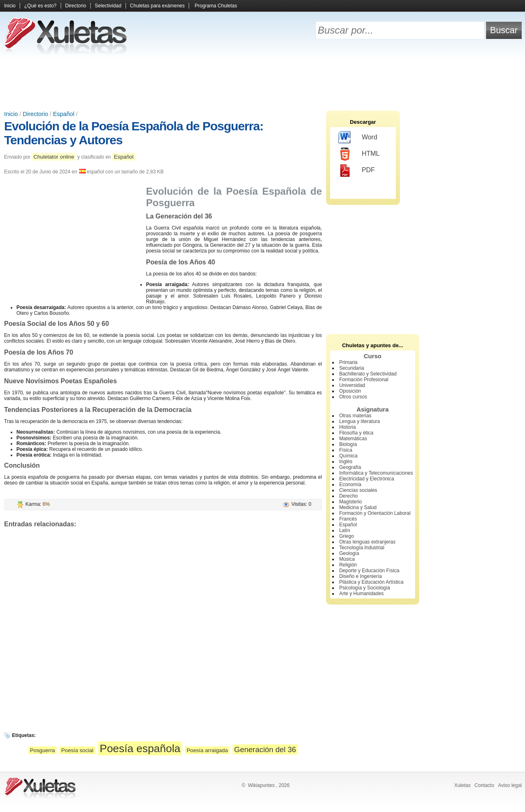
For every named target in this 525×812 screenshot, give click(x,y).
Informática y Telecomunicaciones (376, 473)
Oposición (350, 391)
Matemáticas (353, 439)
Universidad (352, 385)
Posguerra (42, 750)
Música (347, 559)
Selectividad (108, 6)
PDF (357, 171)
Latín (345, 530)
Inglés (346, 462)
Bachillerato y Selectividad (368, 374)
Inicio (10, 6)
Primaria (348, 362)
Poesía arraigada (207, 750)
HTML (359, 154)
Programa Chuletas (216, 6)
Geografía (350, 467)
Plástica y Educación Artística (371, 582)
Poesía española (140, 748)
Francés (348, 519)
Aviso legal (510, 785)
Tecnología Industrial (362, 548)
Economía (350, 484)
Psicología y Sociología (365, 588)
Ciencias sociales (358, 490)
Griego (347, 536)
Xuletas (462, 785)
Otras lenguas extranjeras (367, 542)
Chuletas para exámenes (157, 6)
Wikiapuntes (261, 785)
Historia (348, 427)
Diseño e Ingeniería (361, 576)
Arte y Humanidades (362, 594)
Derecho (348, 496)
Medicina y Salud (358, 507)
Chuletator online (54, 157)
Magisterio (350, 502)
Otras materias (355, 416)
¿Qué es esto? (40, 6)
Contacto (484, 785)
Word (358, 138)
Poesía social (77, 750)
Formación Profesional (364, 380)
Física (346, 450)
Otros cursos (353, 397)
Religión (348, 565)
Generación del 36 (265, 749)
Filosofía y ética (356, 433)
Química (348, 456)
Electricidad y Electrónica (367, 479)
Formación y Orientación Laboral (375, 513)
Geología (349, 553)
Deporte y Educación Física (369, 571)
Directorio (76, 6)
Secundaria (352, 368)
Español (64, 114)
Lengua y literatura (360, 421)
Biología (348, 444)
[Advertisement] (262, 82)
